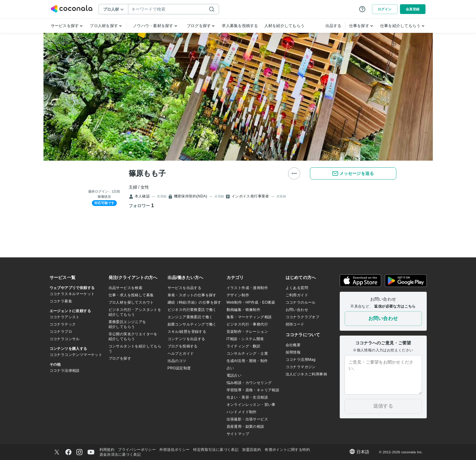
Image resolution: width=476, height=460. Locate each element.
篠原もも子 (147, 173)
